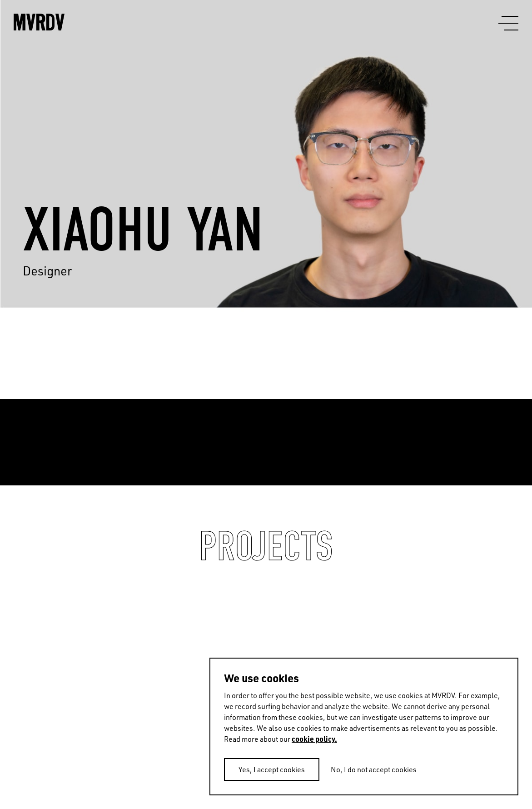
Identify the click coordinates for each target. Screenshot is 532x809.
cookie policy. (314, 739)
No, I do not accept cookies (374, 769)
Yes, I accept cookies (272, 769)
